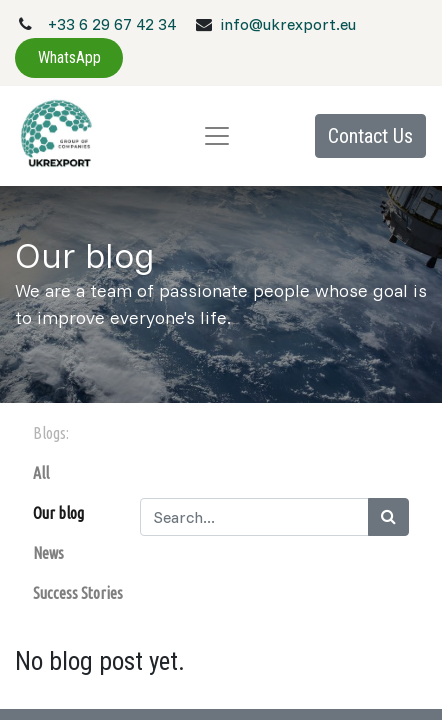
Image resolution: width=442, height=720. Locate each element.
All (41, 473)
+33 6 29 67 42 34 (112, 24)
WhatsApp (69, 57)
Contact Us (370, 136)
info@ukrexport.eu (288, 24)
